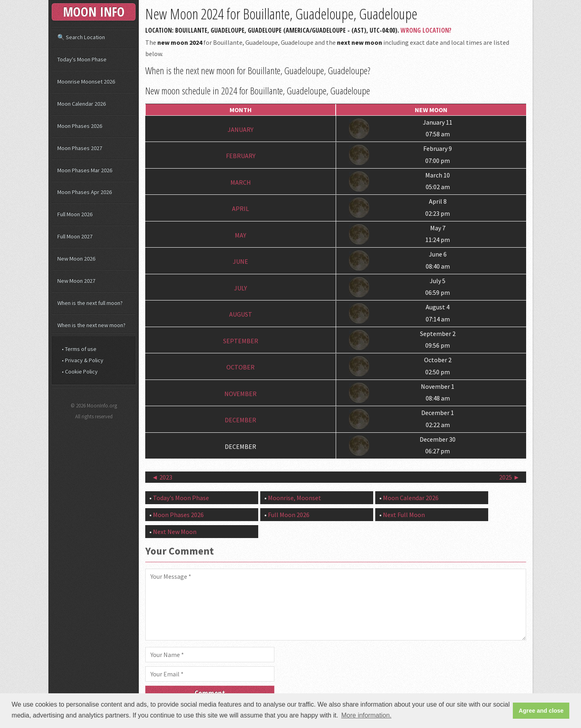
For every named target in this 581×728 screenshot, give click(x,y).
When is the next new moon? (91, 325)
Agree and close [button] (541, 711)
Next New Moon (175, 532)
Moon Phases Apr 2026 (85, 192)
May (240, 235)
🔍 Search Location (81, 37)
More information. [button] (367, 715)
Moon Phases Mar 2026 (85, 170)
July (240, 288)
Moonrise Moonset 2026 (86, 81)
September (241, 341)
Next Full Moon (404, 515)
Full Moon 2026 (289, 515)
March (241, 182)
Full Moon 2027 (75, 236)
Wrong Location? (426, 30)
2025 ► (509, 477)
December (240, 420)
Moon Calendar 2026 (411, 498)
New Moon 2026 (76, 259)
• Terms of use (79, 349)
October (240, 367)
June (240, 261)
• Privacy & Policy (83, 360)
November (240, 394)
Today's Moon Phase (181, 498)
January (240, 129)
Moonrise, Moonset (295, 498)
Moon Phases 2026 (178, 515)
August (241, 314)
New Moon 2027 (76, 281)
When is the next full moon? (90, 303)
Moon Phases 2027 (80, 148)
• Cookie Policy (80, 371)
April (240, 209)
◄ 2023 (162, 477)
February (241, 156)
